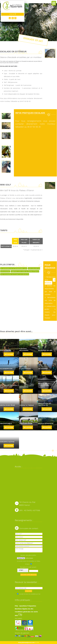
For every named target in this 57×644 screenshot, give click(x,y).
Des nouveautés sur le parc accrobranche (15, 274)
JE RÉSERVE (50, 281)
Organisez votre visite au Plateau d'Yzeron (25, 271)
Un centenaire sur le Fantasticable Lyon (14, 268)
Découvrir (9, 354)
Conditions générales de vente (26, 612)
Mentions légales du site (24, 609)
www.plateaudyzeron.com (26, 642)
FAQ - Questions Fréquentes (25, 606)
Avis (18, 615)
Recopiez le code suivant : (29, 567)
